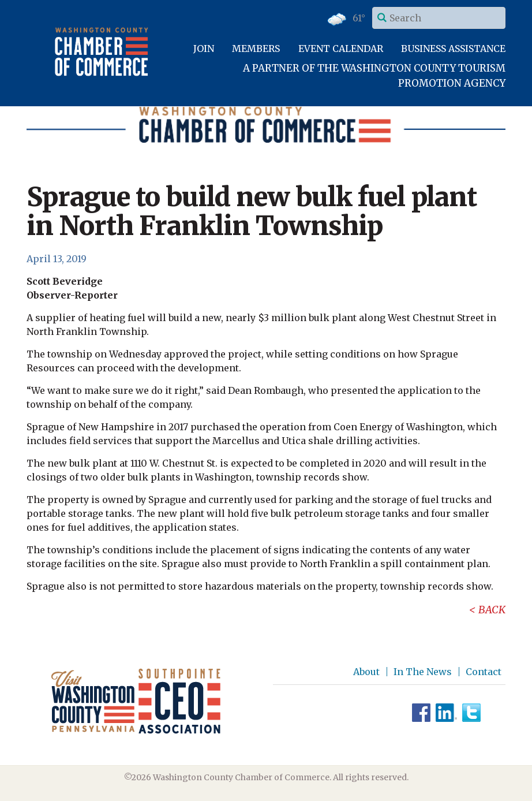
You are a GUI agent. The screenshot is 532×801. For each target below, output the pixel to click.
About (366, 672)
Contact (484, 672)
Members (256, 49)
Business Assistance (453, 49)
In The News (423, 672)
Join (204, 49)
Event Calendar (341, 49)
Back (492, 610)
